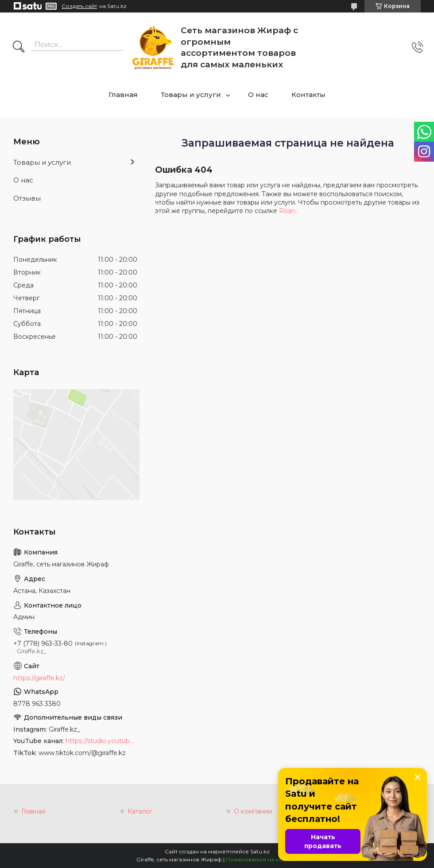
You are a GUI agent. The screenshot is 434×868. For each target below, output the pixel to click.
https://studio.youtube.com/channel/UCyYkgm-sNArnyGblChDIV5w (101, 741)
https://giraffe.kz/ (39, 678)
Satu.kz (260, 851)
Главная (123, 95)
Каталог (140, 811)
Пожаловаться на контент (262, 859)
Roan (287, 211)
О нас (258, 95)
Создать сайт (79, 6)
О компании (253, 811)
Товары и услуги (191, 95)
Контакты (308, 95)
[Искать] (19, 47)
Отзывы (27, 198)
